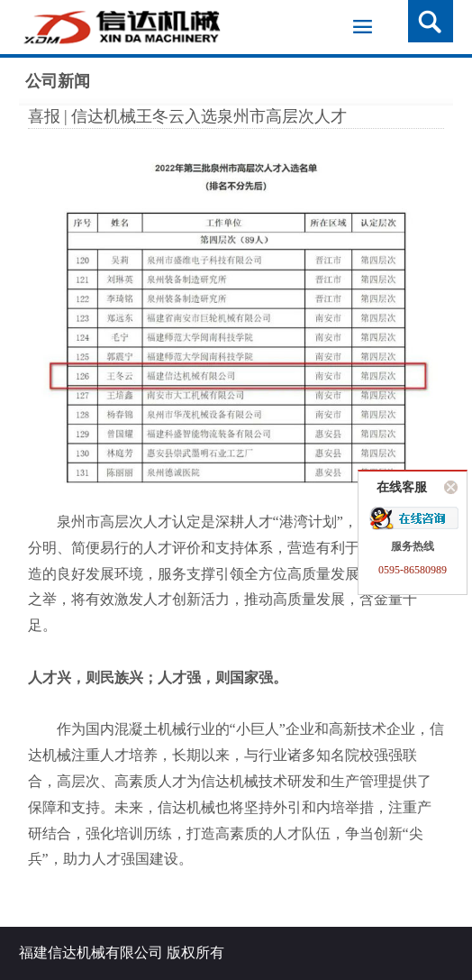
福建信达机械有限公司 (91, 953)
